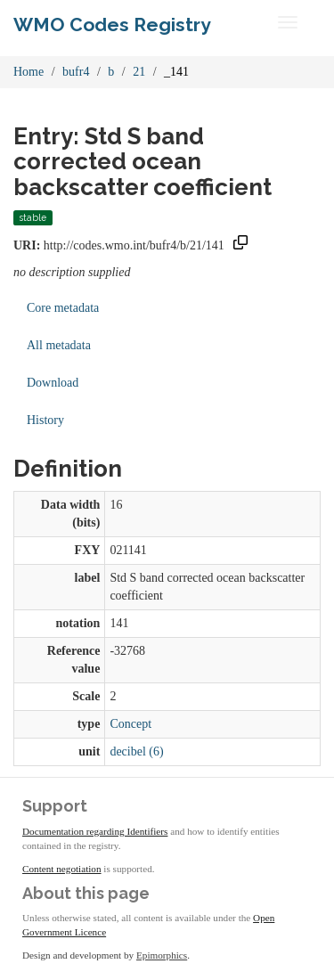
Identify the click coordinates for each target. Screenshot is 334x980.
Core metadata (63, 308)
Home (29, 72)
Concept (130, 724)
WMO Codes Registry (112, 24)
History (45, 420)
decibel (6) (136, 751)
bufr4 (76, 72)
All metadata (59, 345)
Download (53, 383)
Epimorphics (162, 955)
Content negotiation (62, 869)
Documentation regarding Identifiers (95, 831)
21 (139, 72)
